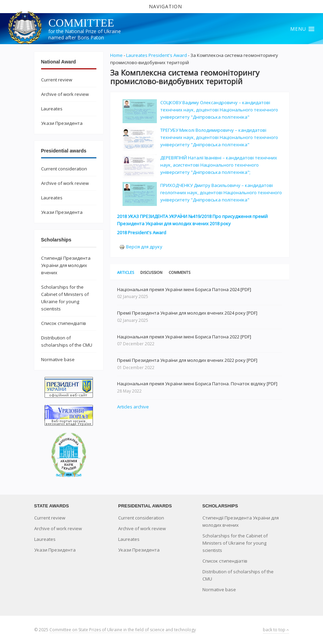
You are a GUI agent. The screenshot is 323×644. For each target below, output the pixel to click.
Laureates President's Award (156, 55)
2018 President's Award (142, 232)
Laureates (52, 109)
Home (116, 55)
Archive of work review (65, 94)
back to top (276, 630)
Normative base (58, 359)
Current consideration (64, 169)
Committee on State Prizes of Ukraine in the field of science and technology (123, 630)
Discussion (151, 272)
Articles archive (133, 407)
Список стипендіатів (64, 323)
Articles (126, 272)
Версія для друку (141, 247)
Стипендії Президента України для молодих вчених (66, 265)
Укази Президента (62, 123)
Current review (57, 80)
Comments (179, 272)
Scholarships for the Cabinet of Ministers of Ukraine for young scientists (235, 543)
